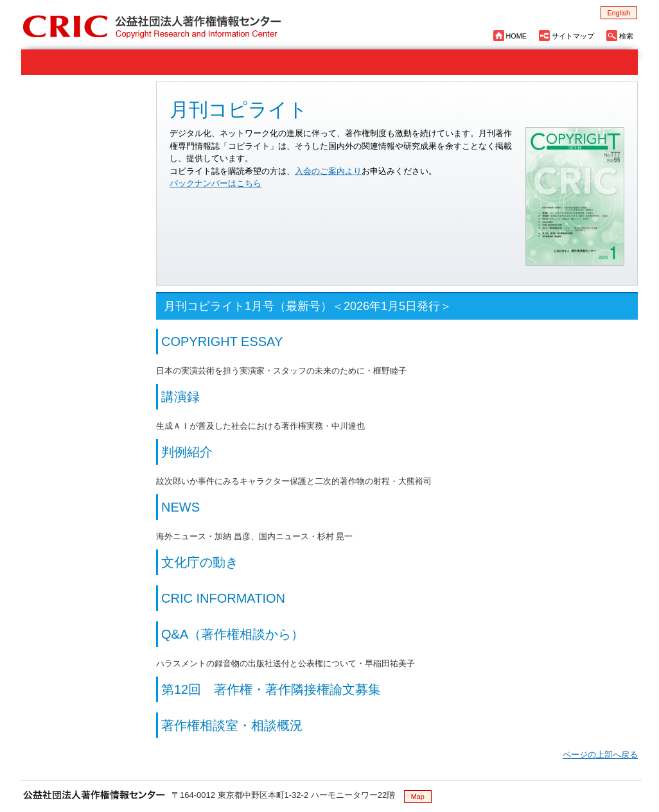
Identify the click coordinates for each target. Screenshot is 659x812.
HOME (516, 36)
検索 (626, 36)
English (619, 13)
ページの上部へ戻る (600, 755)
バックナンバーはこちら (215, 183)
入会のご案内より (328, 171)
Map (418, 797)
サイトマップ (573, 36)
